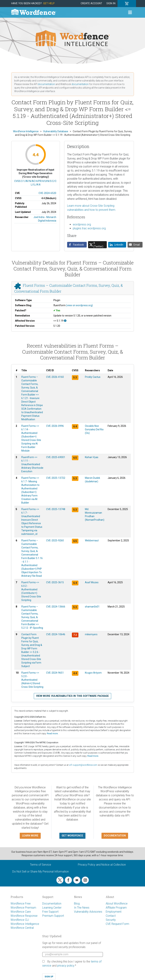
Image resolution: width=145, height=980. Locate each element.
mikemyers (91, 634)
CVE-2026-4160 (55, 377)
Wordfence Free (21, 904)
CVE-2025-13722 (56, 478)
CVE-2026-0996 (55, 426)
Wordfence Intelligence (25, 924)
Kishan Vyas (92, 457)
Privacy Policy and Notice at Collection (102, 865)
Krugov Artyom (93, 673)
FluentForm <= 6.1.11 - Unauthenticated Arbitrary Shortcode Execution (32, 464)
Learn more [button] (30, 836)
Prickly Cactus (93, 377)
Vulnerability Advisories (88, 912)
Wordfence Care (21, 912)
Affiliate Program (116, 908)
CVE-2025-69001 (56, 457)
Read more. (53, 733)
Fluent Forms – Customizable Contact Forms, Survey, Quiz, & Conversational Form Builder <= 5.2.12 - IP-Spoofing (32, 617)
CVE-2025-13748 (56, 509)
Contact (111, 916)
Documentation (52, 904)
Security (111, 920)
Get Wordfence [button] (72, 836)
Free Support (50, 912)
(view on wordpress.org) (79, 305)
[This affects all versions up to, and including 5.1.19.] (65, 321)
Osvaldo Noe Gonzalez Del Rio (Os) (94, 429)
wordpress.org (82, 224)
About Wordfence (117, 904)
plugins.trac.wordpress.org (89, 228)
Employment (114, 912)
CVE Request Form (117, 924)
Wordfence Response (24, 916)
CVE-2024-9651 (55, 673)
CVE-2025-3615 (55, 582)
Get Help (49, 3)
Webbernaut (92, 540)
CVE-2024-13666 (56, 607)
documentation (46, 84)
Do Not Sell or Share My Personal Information (41, 872)
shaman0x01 (92, 607)
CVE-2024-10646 (56, 634)
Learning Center (52, 908)
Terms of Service (41, 865)
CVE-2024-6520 (47, 193)
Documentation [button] (115, 836)
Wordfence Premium (23, 908)
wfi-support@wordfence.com (83, 765)
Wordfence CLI (20, 920)
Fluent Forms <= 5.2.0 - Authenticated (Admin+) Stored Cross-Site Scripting (32, 680)
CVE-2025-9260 (55, 540)
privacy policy (66, 966)
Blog (77, 904)
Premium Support (53, 916)
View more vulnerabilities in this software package (72, 696)
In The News (82, 908)
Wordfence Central (22, 928)
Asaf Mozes (92, 582)
